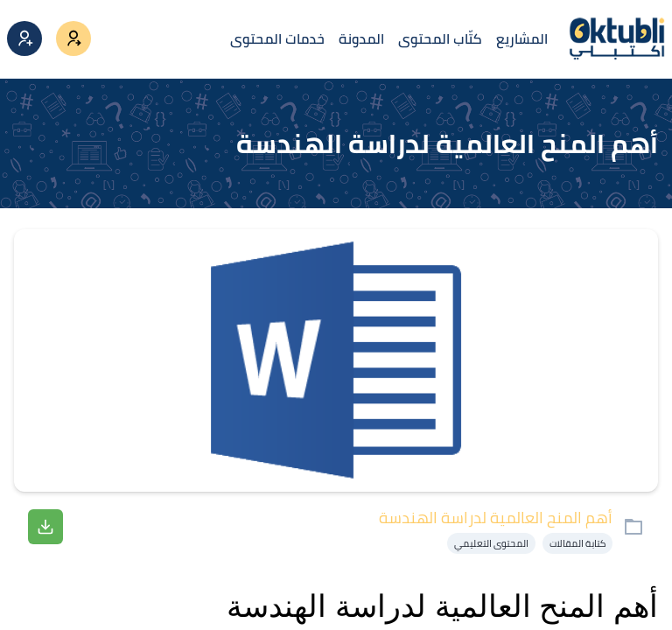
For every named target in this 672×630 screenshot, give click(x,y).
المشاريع (522, 38)
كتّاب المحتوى (440, 38)
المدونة (361, 38)
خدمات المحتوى (277, 38)
